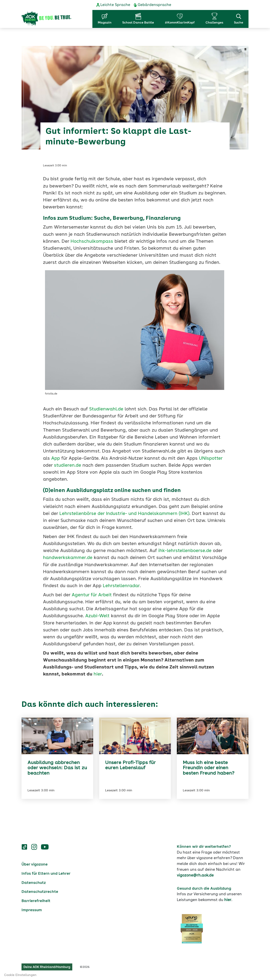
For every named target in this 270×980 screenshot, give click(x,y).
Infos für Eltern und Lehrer (46, 874)
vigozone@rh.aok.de (195, 875)
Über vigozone (35, 865)
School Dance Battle (138, 23)
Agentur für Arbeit (92, 595)
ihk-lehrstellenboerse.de (185, 551)
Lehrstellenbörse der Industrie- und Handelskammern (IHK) (124, 514)
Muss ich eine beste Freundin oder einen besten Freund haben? (209, 768)
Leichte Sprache (115, 5)
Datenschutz (34, 883)
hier (98, 674)
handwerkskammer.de (68, 558)
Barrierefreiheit (36, 901)
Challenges (214, 23)
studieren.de (67, 466)
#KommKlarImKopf (180, 23)
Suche (239, 19)
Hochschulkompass (92, 242)
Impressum (32, 910)
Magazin (105, 23)
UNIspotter (211, 459)
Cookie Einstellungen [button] (20, 975)
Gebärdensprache (154, 5)
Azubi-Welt (97, 616)
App (56, 459)
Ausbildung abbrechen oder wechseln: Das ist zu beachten (57, 768)
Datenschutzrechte (40, 892)
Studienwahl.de (106, 409)
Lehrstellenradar (121, 586)
